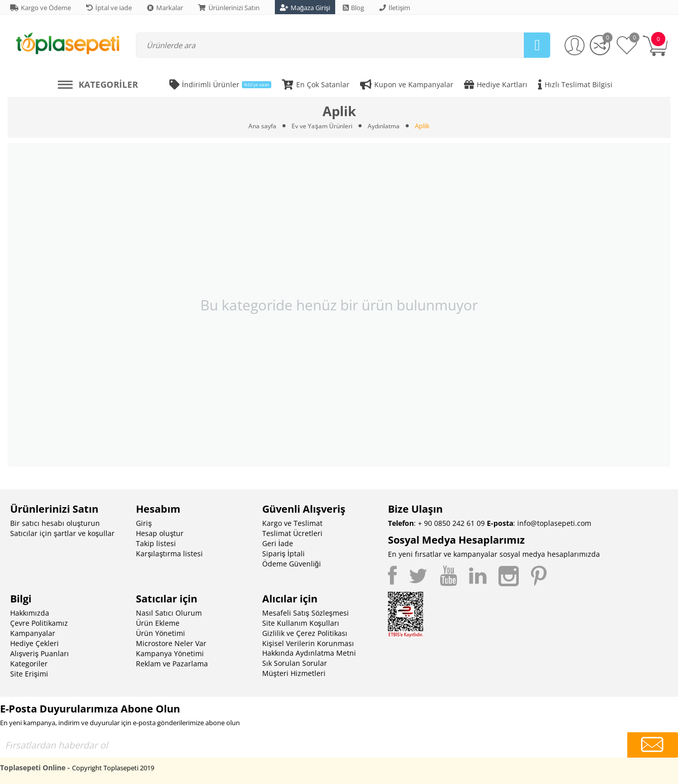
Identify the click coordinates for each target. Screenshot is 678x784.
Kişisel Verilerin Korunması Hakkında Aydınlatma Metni (309, 648)
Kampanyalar (33, 633)
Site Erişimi (29, 674)
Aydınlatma (385, 126)
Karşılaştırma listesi (169, 554)
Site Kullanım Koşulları (301, 623)
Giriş (144, 523)
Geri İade (278, 543)
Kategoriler (29, 664)
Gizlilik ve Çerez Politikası (305, 633)
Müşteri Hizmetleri (294, 673)
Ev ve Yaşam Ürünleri (321, 126)
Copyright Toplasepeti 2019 (113, 768)
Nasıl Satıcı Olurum (169, 613)
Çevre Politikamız (39, 623)
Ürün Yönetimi (160, 633)
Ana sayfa (260, 126)
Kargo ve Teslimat (292, 523)
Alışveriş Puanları (40, 653)
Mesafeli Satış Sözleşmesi (306, 613)
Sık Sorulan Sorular (295, 663)
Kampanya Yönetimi (170, 653)
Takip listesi (156, 543)
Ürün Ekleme (158, 623)
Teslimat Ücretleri (292, 533)
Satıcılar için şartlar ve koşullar (62, 533)
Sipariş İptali (283, 554)
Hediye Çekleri (34, 643)
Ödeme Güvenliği (292, 564)
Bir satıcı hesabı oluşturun (55, 523)
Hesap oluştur (160, 533)
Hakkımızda (30, 613)
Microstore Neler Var (171, 643)
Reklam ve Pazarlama (172, 664)
